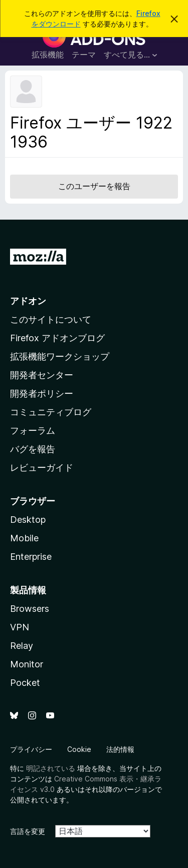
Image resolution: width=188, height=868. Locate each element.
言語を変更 (28, 831)
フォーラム (33, 430)
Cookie (79, 749)
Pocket (25, 683)
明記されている (51, 768)
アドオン (28, 301)
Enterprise (31, 557)
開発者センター (42, 375)
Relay (22, 646)
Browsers (30, 609)
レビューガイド (42, 468)
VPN (20, 627)
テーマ (84, 55)
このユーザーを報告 (94, 186)
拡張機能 (48, 55)
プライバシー (31, 749)
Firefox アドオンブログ (57, 338)
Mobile (24, 538)
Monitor (27, 664)
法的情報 (120, 749)
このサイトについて (51, 319)
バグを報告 (33, 449)
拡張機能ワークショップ (60, 356)
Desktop (28, 520)
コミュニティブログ (51, 412)
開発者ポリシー (42, 393)
